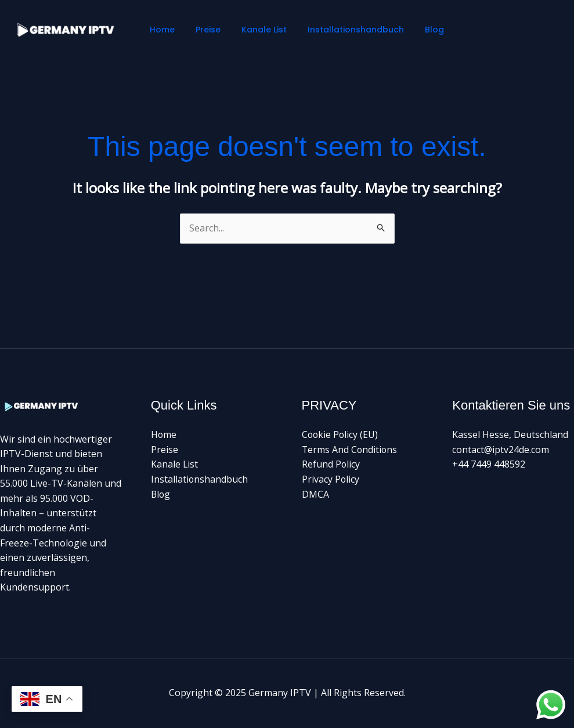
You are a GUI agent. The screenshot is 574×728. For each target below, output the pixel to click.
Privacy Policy (331, 479)
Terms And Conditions (350, 450)
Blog (415, 30)
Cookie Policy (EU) (341, 434)
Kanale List (254, 30)
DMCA (315, 494)
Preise (203, 30)
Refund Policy (331, 464)
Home (162, 30)
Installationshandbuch (341, 30)
